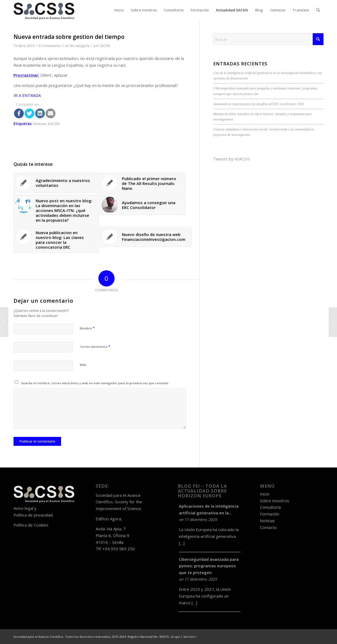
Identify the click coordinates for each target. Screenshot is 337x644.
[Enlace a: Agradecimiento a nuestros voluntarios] (56, 183)
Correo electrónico (95, 346)
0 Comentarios (50, 46)
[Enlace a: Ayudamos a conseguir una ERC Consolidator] (142, 205)
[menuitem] (119, 10)
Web (83, 365)
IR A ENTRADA (27, 95)
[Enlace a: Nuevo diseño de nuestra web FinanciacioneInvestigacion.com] (146, 237)
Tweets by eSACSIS (231, 159)
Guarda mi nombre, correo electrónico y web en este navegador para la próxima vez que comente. (95, 383)
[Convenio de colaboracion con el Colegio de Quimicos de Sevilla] (4, 322)
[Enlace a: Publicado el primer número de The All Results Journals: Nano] (142, 183)
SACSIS (105, 46)
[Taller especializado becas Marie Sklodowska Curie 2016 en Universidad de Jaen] (333, 322)
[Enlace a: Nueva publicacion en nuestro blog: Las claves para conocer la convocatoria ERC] (56, 240)
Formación (270, 514)
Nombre (87, 328)
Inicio (265, 494)
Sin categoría (80, 46)
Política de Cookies (31, 525)
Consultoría (270, 507)
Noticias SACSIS (46, 124)
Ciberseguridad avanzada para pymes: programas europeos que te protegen (209, 566)
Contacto (268, 527)
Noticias (267, 521)
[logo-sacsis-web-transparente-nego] (44, 10)
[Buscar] (318, 10)
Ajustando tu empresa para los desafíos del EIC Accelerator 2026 (258, 104)
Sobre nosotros (275, 501)
